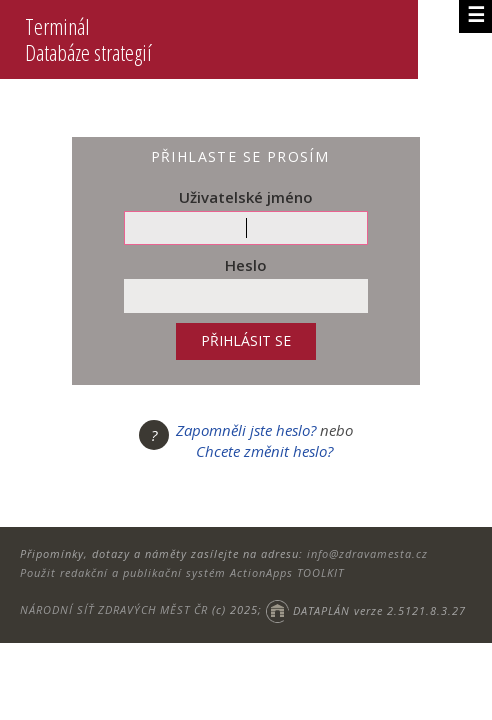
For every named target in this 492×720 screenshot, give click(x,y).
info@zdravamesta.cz (367, 553)
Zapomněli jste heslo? (246, 430)
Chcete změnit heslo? (264, 451)
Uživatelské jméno (246, 197)
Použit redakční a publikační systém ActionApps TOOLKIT (182, 572)
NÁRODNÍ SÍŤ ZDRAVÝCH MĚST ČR (114, 610)
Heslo (246, 265)
